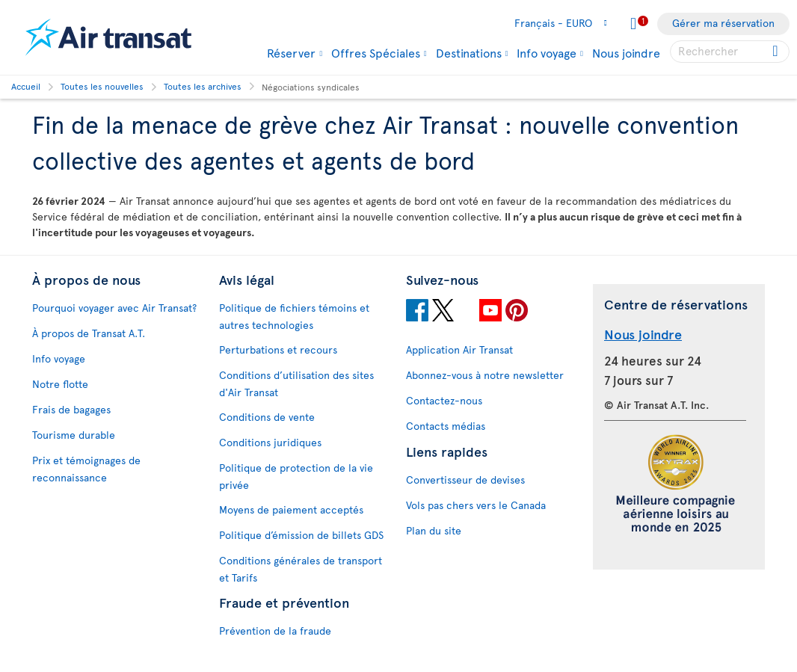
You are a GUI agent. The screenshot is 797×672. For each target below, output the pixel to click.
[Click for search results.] (776, 52)
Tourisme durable (74, 435)
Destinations (469, 52)
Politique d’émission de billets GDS (301, 535)
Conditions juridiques (270, 442)
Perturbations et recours (278, 349)
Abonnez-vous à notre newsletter (485, 375)
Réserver (291, 52)
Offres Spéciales (376, 52)
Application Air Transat (459, 349)
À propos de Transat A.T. (89, 333)
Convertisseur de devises (465, 480)
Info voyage (547, 52)
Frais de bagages (71, 409)
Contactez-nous (444, 400)
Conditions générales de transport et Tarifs (301, 569)
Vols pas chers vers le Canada (476, 505)
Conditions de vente (267, 417)
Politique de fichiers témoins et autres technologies (294, 316)
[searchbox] (730, 52)
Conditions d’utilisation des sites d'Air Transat (296, 383)
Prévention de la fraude (275, 631)
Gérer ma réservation (723, 23)
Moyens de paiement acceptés (291, 509)
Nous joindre (626, 52)
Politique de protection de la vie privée (296, 476)
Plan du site (434, 530)
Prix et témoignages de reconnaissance (86, 469)
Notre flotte (60, 384)
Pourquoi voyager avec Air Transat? (114, 308)
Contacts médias (446, 426)
